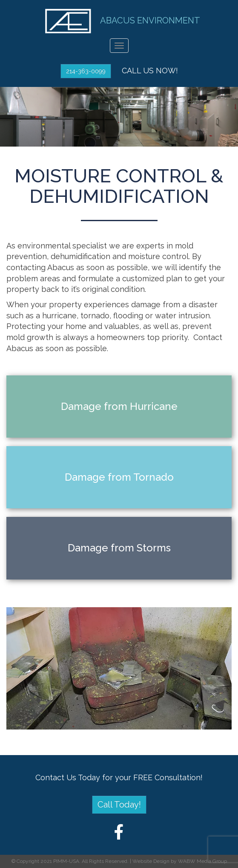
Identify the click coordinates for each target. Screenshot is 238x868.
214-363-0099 (86, 71)
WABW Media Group (202, 861)
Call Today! (119, 805)
